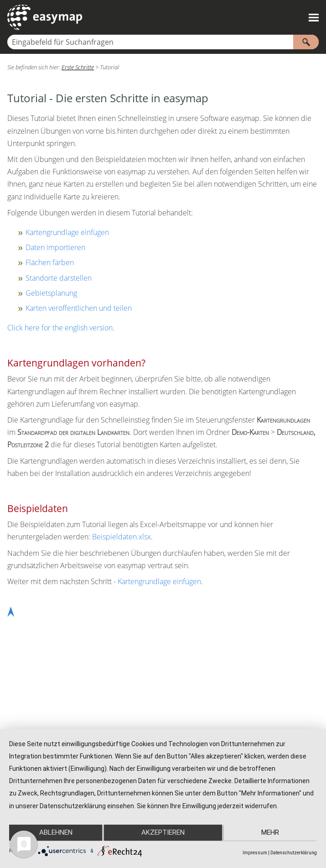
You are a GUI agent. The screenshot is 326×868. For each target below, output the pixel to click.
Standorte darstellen (59, 278)
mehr (271, 833)
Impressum (255, 853)
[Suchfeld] (163, 42)
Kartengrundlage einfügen (67, 232)
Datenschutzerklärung (294, 853)
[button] (306, 42)
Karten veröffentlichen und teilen (79, 308)
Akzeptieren (163, 833)
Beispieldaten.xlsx (122, 537)
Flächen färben (50, 262)
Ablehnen (55, 833)
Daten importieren (55, 247)
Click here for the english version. (61, 328)
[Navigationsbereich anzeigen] (314, 17)
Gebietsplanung (51, 293)
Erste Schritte (78, 67)
